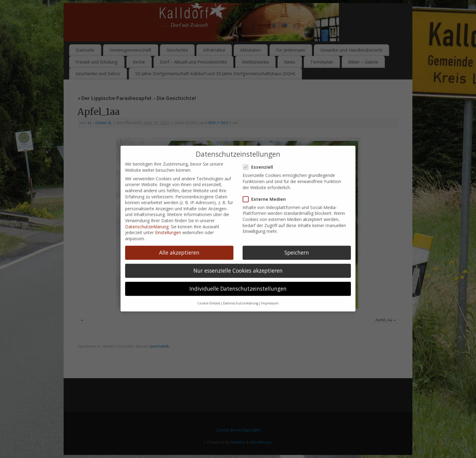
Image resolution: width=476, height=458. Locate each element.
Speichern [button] (297, 208)
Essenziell (260, 122)
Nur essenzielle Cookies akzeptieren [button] (238, 226)
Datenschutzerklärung (147, 182)
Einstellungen (168, 188)
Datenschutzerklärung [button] (241, 259)
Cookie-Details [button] (209, 259)
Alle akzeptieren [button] (179, 208)
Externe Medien (267, 154)
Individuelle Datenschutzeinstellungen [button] (238, 244)
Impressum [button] (270, 259)
